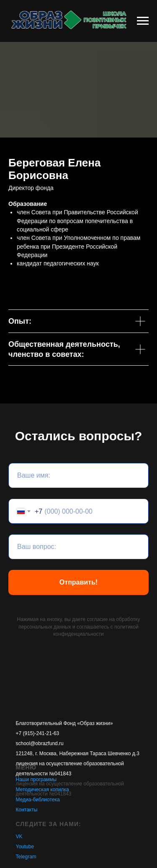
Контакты (27, 810)
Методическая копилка (42, 790)
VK (19, 837)
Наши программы (36, 780)
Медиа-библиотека (38, 800)
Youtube (25, 847)
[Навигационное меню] (143, 21)
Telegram (26, 857)
